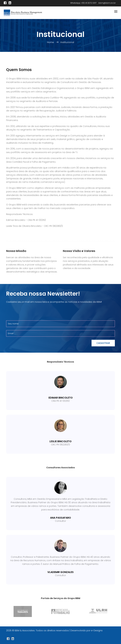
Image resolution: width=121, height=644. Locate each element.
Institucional (67, 42)
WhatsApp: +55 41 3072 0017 (83, 3)
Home (51, 42)
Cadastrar (103, 343)
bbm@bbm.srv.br (107, 3)
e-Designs (97, 630)
